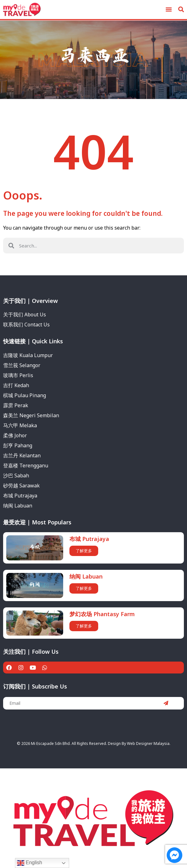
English (30, 863)
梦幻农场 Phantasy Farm (102, 614)
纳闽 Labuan (86, 576)
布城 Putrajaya (89, 539)
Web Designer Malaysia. (149, 743)
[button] (169, 8)
